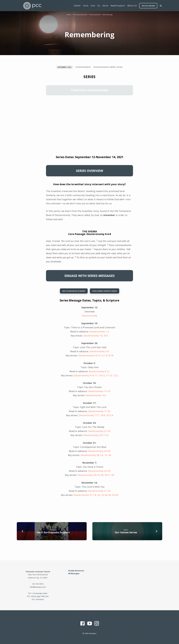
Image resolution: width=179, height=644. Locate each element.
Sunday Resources (76, 571)
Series (120, 67)
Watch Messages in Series (71, 292)
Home (67, 15)
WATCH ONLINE (148, 6)
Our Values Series (126, 534)
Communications (83, 67)
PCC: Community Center (38, 593)
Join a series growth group (107, 292)
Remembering (109, 15)
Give (93, 6)
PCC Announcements (79, 15)
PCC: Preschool (38, 599)
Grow (86, 6)
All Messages (74, 573)
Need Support (118, 6)
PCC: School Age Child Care (38, 596)
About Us (132, 6)
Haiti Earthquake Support (53, 534)
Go (99, 6)
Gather (77, 6)
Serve (105, 6)
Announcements (96, 15)
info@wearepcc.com (38, 587)
